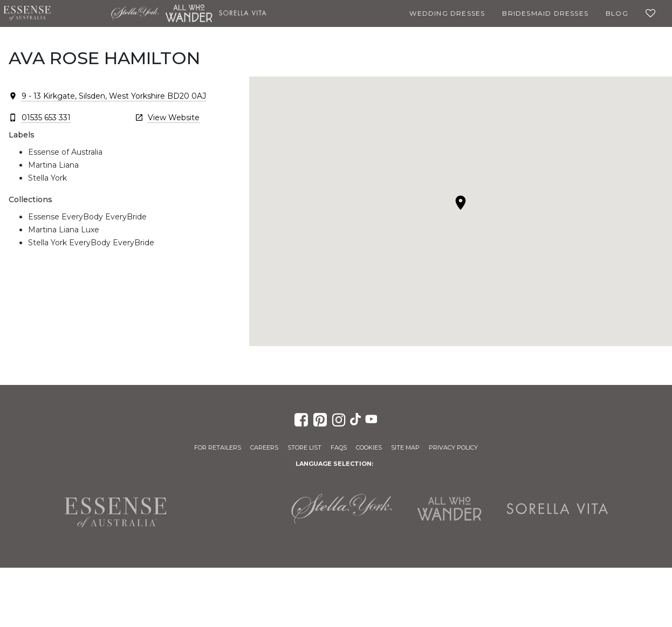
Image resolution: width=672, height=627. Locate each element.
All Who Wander (189, 13)
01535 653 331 (46, 118)
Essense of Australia (27, 13)
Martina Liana (81, 13)
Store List (304, 447)
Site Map (405, 447)
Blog (617, 13)
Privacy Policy (453, 447)
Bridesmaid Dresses (545, 13)
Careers (264, 447)
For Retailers (218, 447)
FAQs (339, 447)
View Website (174, 118)
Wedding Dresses (447, 13)
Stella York (135, 13)
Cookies (369, 447)
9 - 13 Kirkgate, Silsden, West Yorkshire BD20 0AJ (114, 96)
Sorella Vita (243, 13)
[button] (461, 203)
